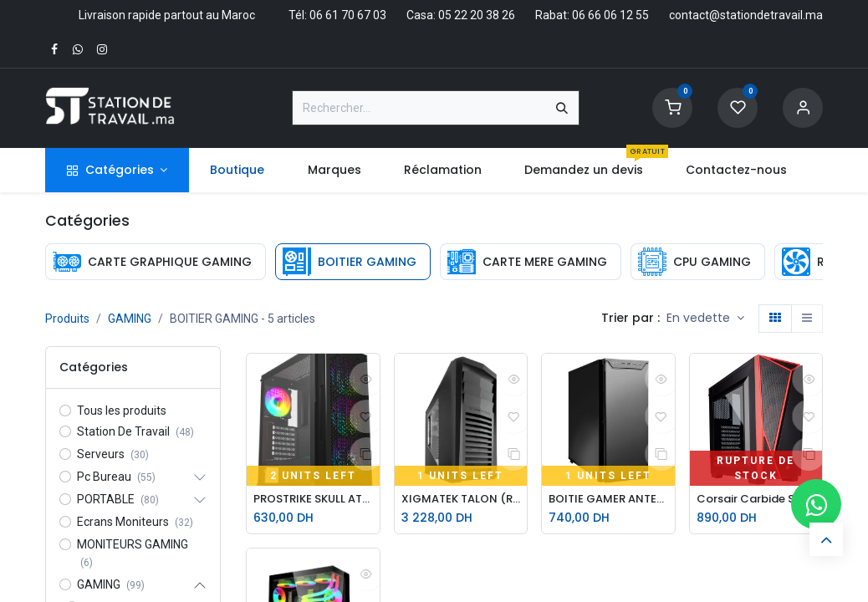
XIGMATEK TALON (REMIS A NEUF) (461, 500)
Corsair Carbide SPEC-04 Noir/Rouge (756, 500)
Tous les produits (122, 411)
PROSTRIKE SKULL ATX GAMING (313, 500)
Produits (67, 319)
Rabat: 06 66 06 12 (584, 15)
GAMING (130, 319)
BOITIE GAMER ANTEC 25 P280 (608, 500)
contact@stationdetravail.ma (746, 15)
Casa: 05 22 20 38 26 (461, 15)
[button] (705, 319)
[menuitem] (237, 170)
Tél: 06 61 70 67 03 (337, 15)
